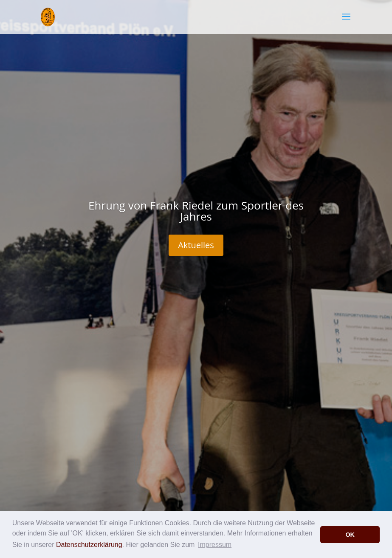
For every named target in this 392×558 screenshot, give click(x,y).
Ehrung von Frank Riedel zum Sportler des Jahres (196, 211)
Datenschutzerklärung (89, 545)
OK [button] (350, 535)
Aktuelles (196, 245)
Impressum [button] (215, 545)
